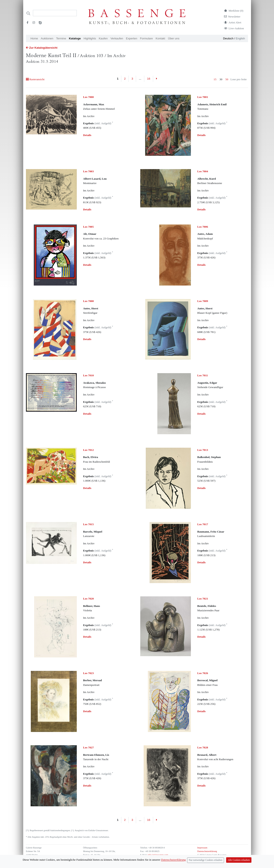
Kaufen (103, 38)
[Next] (156, 79)
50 (227, 79)
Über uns (174, 38)
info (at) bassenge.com (158, 855)
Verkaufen (117, 38)
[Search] (55, 13)
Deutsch (228, 38)
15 (215, 79)
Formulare (146, 38)
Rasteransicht (35, 79)
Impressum (202, 848)
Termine (61, 38)
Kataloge (75, 38)
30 (221, 79)
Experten (132, 38)
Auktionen (47, 38)
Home (34, 38)
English (240, 38)
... (140, 79)
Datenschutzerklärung (207, 851)
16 (149, 79)
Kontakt (160, 38)
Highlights (90, 38)
